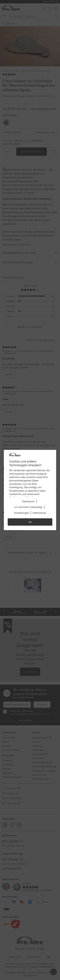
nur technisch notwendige (28, 507)
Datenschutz (39, 513)
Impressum (28, 501)
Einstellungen (22, 513)
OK (30, 522)
